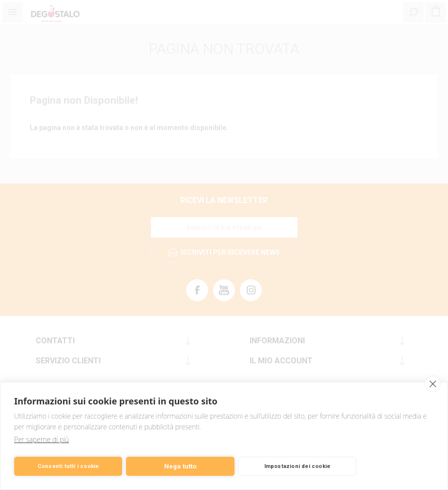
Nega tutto (181, 466)
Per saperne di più (42, 439)
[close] (433, 384)
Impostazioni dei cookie (298, 466)
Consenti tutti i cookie (68, 466)
